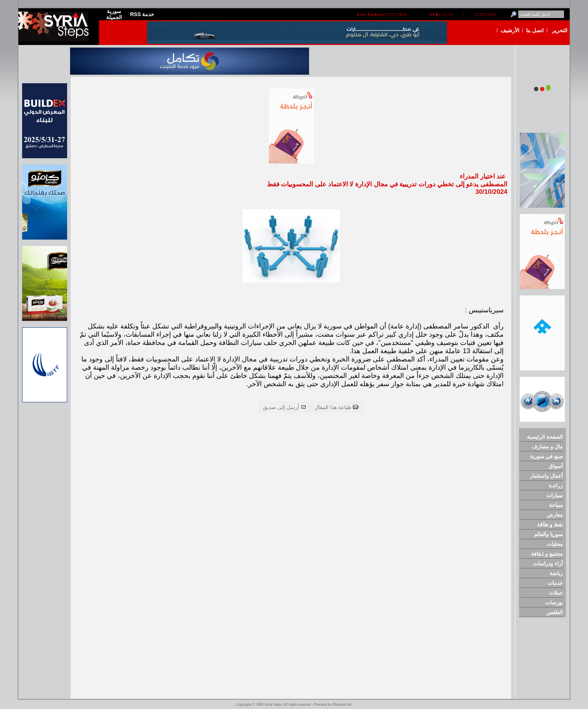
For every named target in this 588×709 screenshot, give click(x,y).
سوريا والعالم (548, 534)
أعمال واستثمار (546, 476)
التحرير (560, 30)
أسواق (556, 466)
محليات (555, 544)
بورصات (554, 603)
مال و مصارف (547, 447)
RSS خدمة (142, 14)
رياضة (556, 573)
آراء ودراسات (548, 564)
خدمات (555, 583)
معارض (555, 515)
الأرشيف (510, 30)
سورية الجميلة (114, 14)
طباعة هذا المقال (337, 407)
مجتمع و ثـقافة (547, 554)
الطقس (555, 612)
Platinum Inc (342, 704)
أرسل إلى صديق (285, 407)
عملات (556, 593)
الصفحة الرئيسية (545, 437)
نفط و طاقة (550, 525)
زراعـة (556, 486)
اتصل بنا (535, 30)
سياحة (556, 505)
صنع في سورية (546, 456)
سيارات (555, 495)
